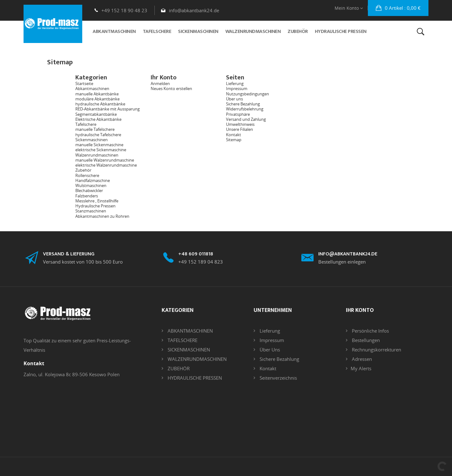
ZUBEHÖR (178, 368)
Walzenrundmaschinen (97, 155)
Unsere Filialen (239, 129)
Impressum (237, 88)
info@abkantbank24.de (194, 10)
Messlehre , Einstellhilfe (97, 201)
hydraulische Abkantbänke (100, 104)
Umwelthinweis (240, 124)
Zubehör (83, 170)
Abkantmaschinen (92, 88)
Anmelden (160, 83)
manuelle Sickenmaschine (99, 145)
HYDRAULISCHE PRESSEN (194, 378)
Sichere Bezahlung (243, 104)
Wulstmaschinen (91, 185)
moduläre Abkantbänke (97, 99)
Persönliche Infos (370, 331)
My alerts (361, 368)
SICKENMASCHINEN (188, 350)
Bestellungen (365, 340)
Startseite (84, 83)
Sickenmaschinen (91, 140)
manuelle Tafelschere (95, 129)
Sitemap (234, 140)
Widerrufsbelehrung (245, 109)
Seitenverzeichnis (278, 378)
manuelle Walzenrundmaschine (105, 160)
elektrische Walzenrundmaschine (106, 165)
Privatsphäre (238, 114)
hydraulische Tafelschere (98, 135)
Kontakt (234, 135)
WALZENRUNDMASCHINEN (196, 359)
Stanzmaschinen (91, 211)
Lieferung (235, 83)
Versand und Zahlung (246, 119)
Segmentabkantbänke (96, 114)
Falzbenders (87, 196)
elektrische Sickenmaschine (101, 150)
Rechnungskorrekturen (376, 350)
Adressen (361, 359)
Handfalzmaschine (93, 180)
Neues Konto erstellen (171, 88)
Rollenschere (87, 175)
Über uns (234, 99)
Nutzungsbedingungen (248, 94)
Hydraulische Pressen (95, 206)
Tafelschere (86, 124)
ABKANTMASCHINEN (190, 331)
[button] (398, 8)
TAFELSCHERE (182, 340)
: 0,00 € (402, 8)
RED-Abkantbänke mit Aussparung (108, 109)
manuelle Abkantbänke (97, 94)
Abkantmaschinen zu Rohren (102, 216)
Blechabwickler (89, 190)
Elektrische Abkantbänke (98, 119)
